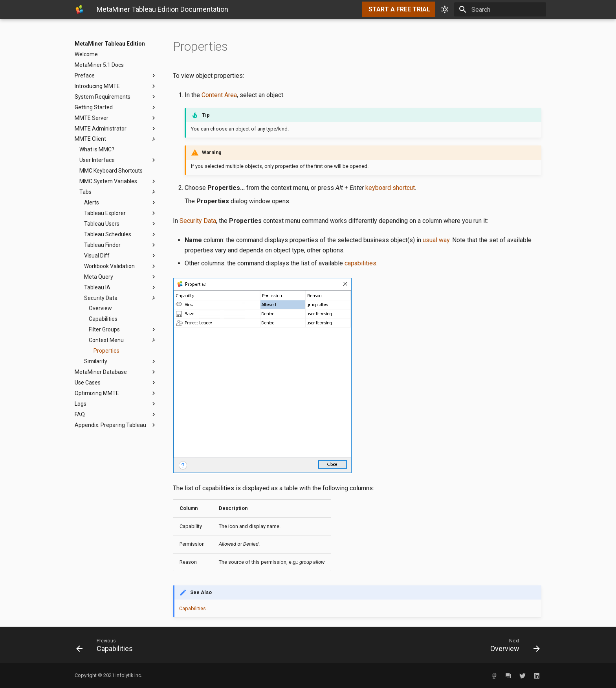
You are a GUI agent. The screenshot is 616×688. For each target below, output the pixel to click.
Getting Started (116, 107)
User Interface (118, 160)
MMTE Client (116, 139)
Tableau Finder (121, 245)
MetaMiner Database (116, 372)
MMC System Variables (118, 181)
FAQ (116, 414)
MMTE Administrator (116, 129)
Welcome (86, 54)
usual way (436, 240)
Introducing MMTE (116, 86)
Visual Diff (121, 256)
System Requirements (116, 97)
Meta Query (121, 277)
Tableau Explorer (121, 213)
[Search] (500, 9)
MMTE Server (116, 118)
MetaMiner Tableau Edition (110, 44)
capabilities (360, 263)
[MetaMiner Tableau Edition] (79, 9)
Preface (116, 75)
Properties (106, 351)
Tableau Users (121, 224)
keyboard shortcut (390, 188)
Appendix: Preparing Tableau (116, 425)
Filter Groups (123, 329)
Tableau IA (121, 287)
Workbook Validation (121, 266)
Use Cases (116, 383)
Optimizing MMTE (116, 393)
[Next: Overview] (427, 645)
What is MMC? (97, 149)
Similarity (121, 361)
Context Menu (123, 340)
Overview (100, 308)
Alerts (121, 202)
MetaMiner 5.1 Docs (99, 65)
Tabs (118, 192)
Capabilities (103, 319)
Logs (116, 404)
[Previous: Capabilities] (189, 645)
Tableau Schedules (121, 234)
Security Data (121, 298)
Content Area (219, 95)
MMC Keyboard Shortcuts (111, 171)
